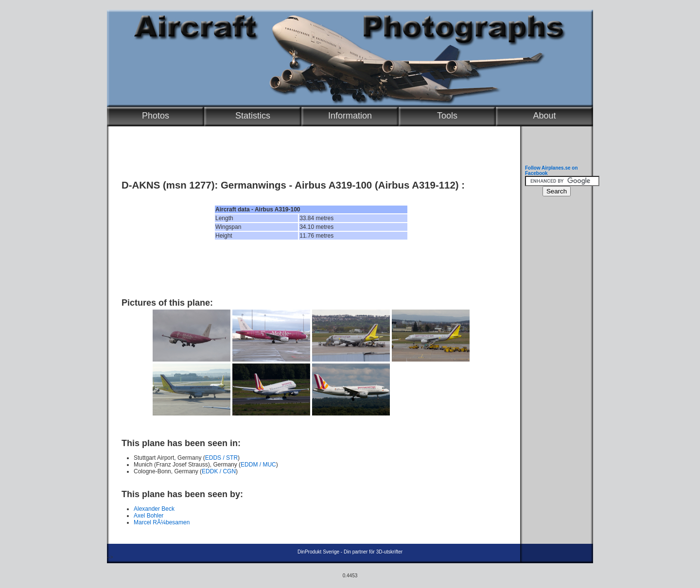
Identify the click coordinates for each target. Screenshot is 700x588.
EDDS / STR (221, 458)
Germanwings (254, 185)
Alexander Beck (154, 509)
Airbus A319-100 (333, 185)
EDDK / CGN (219, 471)
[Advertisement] (311, 269)
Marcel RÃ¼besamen (162, 522)
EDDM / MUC (258, 465)
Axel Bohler (149, 516)
